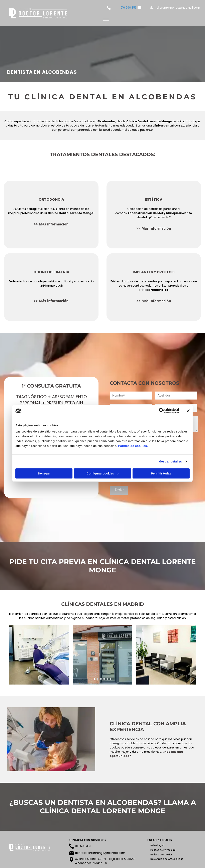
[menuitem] (157, 846)
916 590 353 (129, 8)
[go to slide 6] (111, 679)
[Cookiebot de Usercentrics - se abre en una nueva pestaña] (162, 411)
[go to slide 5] (107, 679)
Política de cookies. (133, 446)
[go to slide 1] (94, 679)
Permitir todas (161, 474)
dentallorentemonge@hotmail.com (175, 8)
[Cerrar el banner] (188, 411)
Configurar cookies (103, 474)
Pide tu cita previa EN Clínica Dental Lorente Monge (103, 566)
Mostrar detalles (170, 461)
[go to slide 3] (101, 679)
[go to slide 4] (104, 679)
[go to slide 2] (98, 679)
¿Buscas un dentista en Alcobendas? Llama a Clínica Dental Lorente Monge (103, 807)
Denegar (44, 474)
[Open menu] (106, 18)
